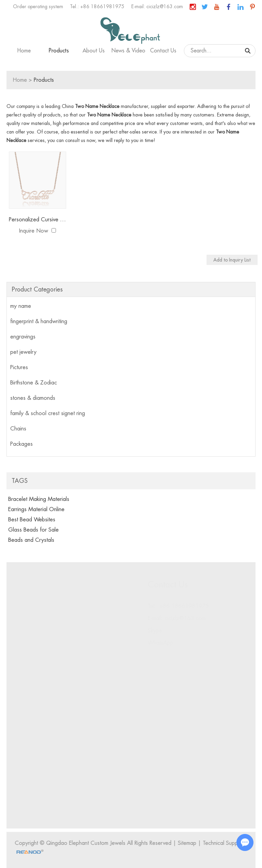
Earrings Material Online (36, 509)
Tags (20, 481)
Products (59, 51)
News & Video (128, 51)
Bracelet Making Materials (39, 499)
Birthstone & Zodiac (34, 383)
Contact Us (163, 51)
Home (24, 51)
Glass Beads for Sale (33, 530)
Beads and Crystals (31, 540)
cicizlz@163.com (165, 6)
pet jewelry (23, 352)
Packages (21, 444)
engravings (23, 337)
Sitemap (189, 843)
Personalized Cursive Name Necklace (38, 220)
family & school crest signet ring (48, 413)
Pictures (19, 367)
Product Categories (37, 289)
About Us (94, 51)
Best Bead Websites (32, 520)
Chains (18, 429)
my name (21, 306)
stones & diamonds (33, 398)
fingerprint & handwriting (39, 321)
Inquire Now (34, 231)
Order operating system (38, 6)
